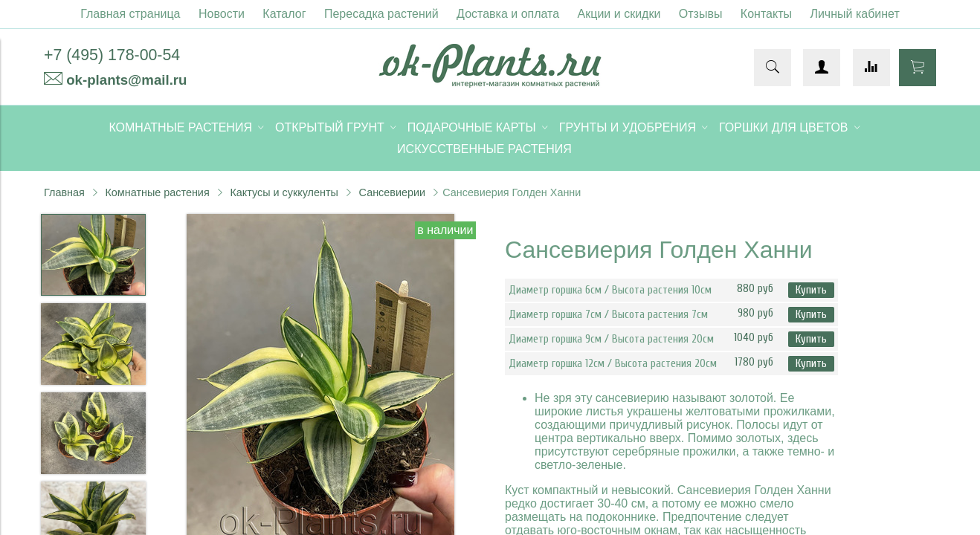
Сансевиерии (392, 192)
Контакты (766, 14)
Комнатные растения (157, 192)
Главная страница (130, 14)
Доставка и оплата (508, 14)
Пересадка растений (381, 14)
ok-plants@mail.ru (126, 80)
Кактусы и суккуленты (284, 192)
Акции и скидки (619, 14)
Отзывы (701, 14)
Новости (222, 14)
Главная (64, 192)
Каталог (284, 14)
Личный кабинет (854, 14)
